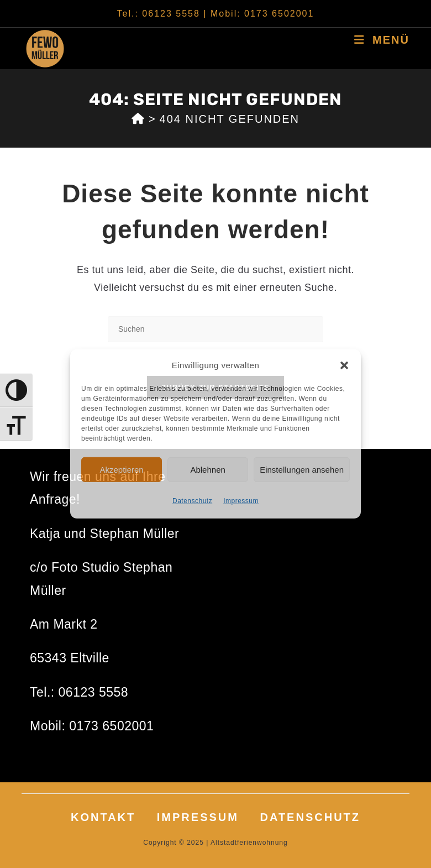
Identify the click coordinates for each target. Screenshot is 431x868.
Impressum (241, 501)
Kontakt (103, 817)
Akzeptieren (121, 469)
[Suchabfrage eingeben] (215, 329)
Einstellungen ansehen (302, 469)
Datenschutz (192, 501)
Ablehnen (207, 469)
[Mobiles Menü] (382, 40)
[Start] (138, 119)
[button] (344, 365)
